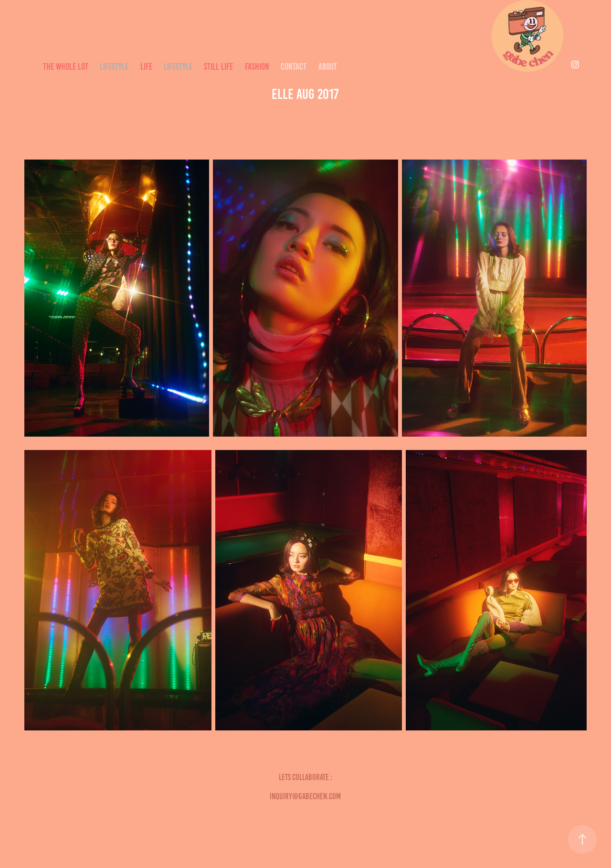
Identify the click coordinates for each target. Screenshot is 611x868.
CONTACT (294, 67)
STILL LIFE (218, 67)
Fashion (257, 67)
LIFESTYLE (114, 67)
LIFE (146, 67)
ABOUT (328, 67)
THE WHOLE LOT (66, 67)
